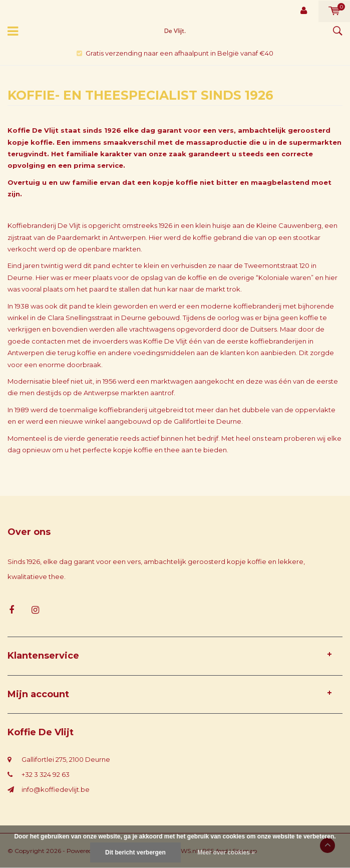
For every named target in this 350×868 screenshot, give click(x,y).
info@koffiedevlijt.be (56, 789)
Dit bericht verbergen (135, 852)
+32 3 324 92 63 (46, 774)
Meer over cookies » (226, 852)
